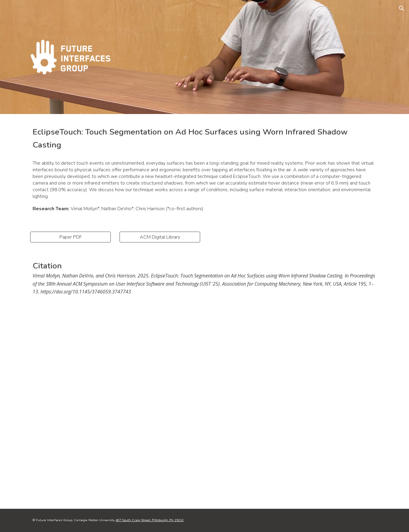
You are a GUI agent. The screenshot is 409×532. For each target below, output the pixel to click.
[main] (204, 138)
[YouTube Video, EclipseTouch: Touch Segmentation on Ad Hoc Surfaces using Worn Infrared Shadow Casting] (204, 407)
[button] (402, 8)
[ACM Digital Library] (160, 237)
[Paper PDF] (70, 237)
